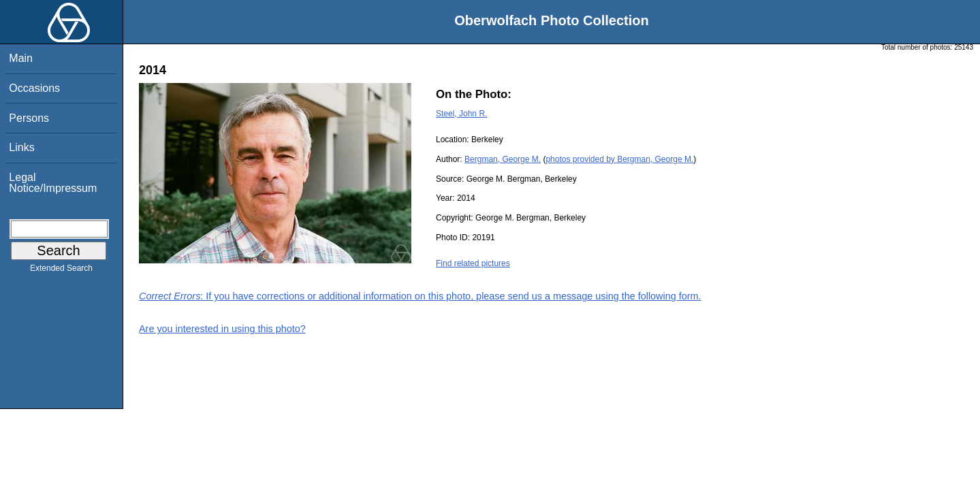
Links (21, 147)
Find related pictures (473, 263)
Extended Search (61, 271)
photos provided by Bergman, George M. (619, 159)
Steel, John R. (461, 114)
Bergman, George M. (503, 159)
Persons (29, 118)
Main (21, 58)
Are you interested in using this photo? (222, 329)
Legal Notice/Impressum (53, 183)
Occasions (34, 88)
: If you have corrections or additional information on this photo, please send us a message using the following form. (420, 296)
